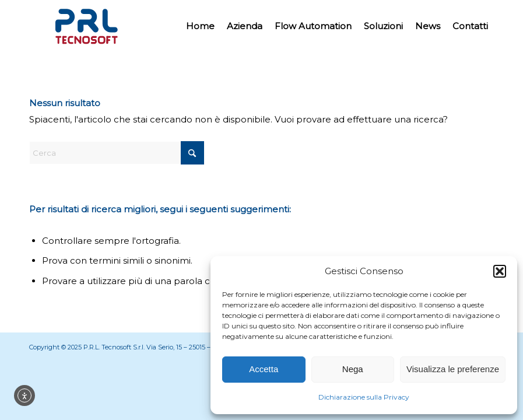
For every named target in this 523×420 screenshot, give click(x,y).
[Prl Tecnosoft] (86, 26)
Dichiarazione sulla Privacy (364, 397)
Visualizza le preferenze (453, 369)
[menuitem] (200, 26)
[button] (500, 271)
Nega (353, 369)
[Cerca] (117, 153)
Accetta (264, 369)
